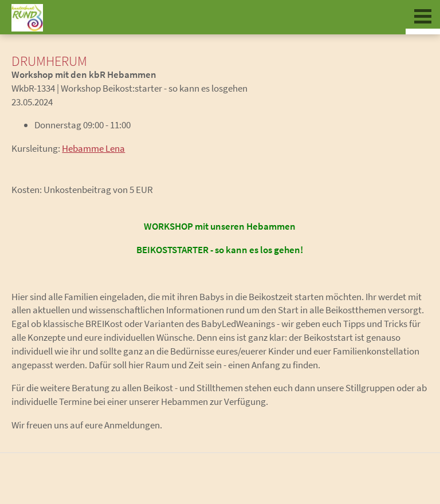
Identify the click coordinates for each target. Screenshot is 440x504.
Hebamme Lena (93, 148)
